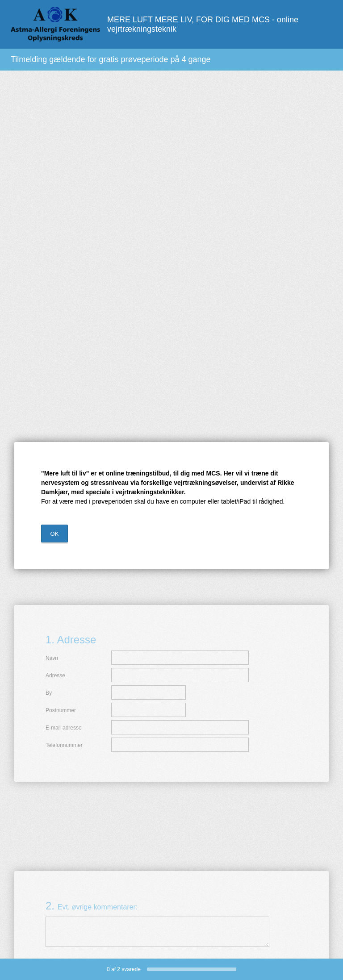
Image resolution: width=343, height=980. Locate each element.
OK (55, 534)
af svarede (124, 969)
